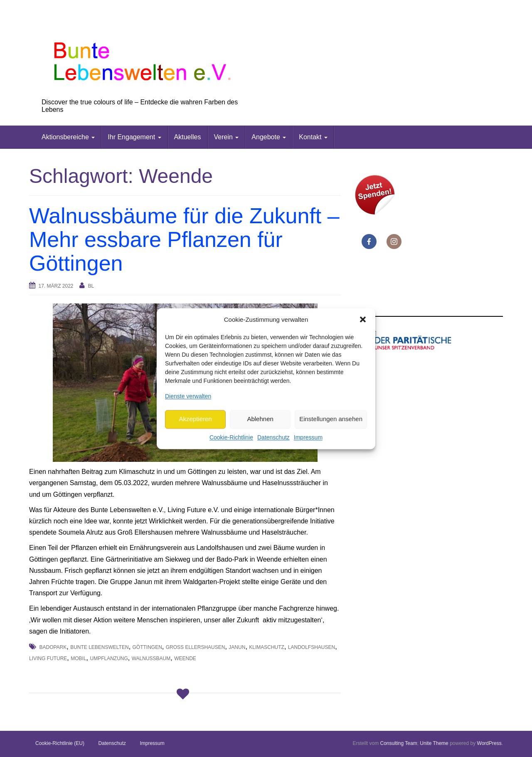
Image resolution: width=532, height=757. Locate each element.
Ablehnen (260, 419)
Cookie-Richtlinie (231, 437)
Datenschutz (273, 437)
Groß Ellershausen (196, 647)
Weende (185, 658)
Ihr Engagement (134, 137)
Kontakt (313, 137)
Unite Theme (434, 743)
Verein (227, 137)
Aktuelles (188, 137)
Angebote (269, 137)
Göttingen (147, 647)
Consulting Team (398, 743)
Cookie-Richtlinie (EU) (60, 743)
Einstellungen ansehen (331, 419)
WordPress (489, 743)
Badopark (53, 647)
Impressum (308, 437)
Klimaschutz (267, 647)
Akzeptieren (195, 419)
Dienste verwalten (188, 396)
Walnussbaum (151, 658)
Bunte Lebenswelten (99, 647)
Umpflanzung (109, 658)
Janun (237, 647)
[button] (363, 320)
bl (91, 286)
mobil (78, 658)
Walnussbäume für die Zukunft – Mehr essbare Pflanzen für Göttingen (184, 239)
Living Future (48, 658)
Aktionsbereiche (68, 137)
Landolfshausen (312, 647)
